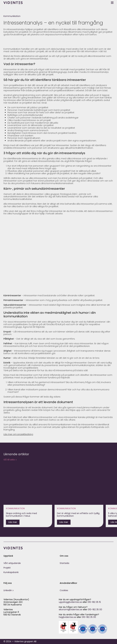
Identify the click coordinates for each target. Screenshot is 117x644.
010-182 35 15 (94, 602)
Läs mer (13, 522)
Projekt (7, 568)
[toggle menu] (112, 3)
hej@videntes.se (67, 617)
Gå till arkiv (9, 460)
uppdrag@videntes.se (70, 602)
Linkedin (8, 590)
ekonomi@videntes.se (71, 609)
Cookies (64, 590)
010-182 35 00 (95, 609)
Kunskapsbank (11, 572)
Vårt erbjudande (12, 563)
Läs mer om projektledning (18, 434)
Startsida (64, 563)
